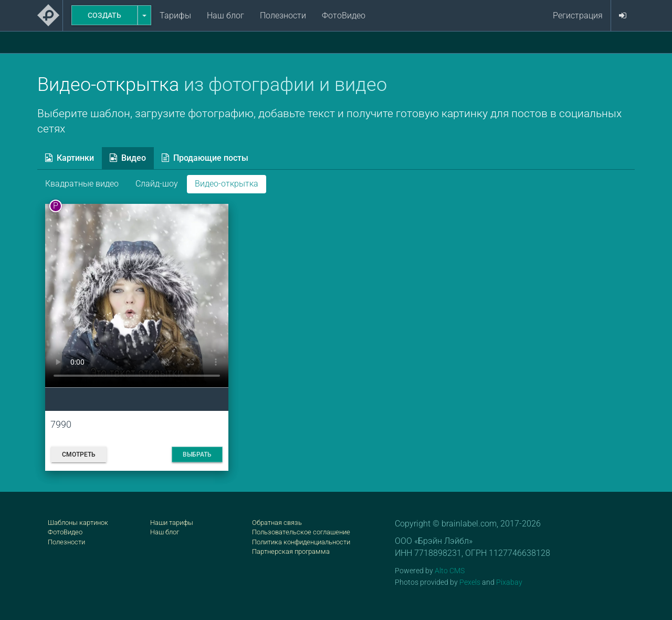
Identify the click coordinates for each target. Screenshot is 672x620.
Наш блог (225, 16)
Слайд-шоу (157, 184)
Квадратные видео (82, 184)
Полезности (283, 16)
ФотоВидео (344, 16)
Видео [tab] (128, 158)
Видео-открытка (227, 184)
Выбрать (197, 454)
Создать (104, 15)
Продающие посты (205, 158)
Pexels (470, 582)
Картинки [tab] (70, 158)
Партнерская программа (291, 551)
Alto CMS (450, 571)
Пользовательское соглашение (301, 532)
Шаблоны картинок (78, 523)
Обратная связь (277, 523)
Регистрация (578, 16)
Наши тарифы (172, 523)
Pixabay (509, 582)
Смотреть (79, 454)
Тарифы (175, 16)
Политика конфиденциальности (301, 542)
